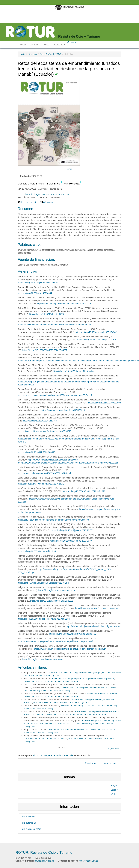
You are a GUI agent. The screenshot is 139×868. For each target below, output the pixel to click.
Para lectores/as (28, 817)
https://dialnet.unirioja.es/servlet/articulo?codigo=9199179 (64, 304)
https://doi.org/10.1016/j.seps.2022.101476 (38, 283)
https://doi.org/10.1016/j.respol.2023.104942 (96, 332)
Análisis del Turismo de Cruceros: (103, 694)
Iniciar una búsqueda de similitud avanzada (53, 755)
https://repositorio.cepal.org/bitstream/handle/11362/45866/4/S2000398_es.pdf (54, 325)
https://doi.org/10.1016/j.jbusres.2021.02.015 (43, 659)
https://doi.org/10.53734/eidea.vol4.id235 (37, 551)
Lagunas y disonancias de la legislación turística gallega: (74, 673)
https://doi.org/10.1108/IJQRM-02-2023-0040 (71, 541)
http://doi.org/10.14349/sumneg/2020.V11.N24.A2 (41, 484)
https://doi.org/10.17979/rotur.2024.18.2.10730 (47, 194)
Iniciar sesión (110, 763)
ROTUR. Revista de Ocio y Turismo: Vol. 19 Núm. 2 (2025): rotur (76, 715)
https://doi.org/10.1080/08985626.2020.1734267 (45, 350)
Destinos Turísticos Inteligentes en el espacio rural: (85, 688)
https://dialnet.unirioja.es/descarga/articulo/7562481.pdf (43, 583)
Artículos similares (32, 667)
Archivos (34, 45)
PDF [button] (69, 169)
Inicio (22, 54)
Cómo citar (47, 202)
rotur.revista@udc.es (44, 861)
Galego (115, 794)
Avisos (46, 45)
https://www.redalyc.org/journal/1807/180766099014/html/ (45, 473)
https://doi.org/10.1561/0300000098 (104, 403)
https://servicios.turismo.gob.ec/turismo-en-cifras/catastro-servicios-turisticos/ (54, 520)
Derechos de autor (28, 202)
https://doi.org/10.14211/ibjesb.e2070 (46, 314)
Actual (23, 45)
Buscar (72, 42)
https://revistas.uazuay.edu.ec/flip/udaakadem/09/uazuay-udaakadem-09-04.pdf (55, 395)
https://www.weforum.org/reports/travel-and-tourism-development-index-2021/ (70, 649)
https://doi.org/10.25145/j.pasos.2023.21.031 (72, 530)
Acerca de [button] (59, 45)
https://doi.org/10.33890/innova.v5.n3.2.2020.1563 (73, 634)
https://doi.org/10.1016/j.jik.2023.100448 (36, 452)
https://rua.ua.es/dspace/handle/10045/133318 (63, 410)
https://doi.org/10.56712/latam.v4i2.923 (57, 590)
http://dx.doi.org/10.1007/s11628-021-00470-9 (97, 608)
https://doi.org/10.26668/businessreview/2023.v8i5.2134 (44, 619)
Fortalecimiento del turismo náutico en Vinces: (45, 739)
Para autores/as (28, 823)
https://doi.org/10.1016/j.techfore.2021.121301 (52, 601)
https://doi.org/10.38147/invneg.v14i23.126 (97, 340)
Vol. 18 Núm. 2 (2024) (51, 54)
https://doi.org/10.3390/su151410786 (40, 421)
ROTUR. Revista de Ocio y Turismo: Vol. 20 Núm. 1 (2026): (51, 682)
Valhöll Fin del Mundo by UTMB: (76, 706)
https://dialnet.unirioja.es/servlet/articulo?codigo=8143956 (93, 626)
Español (114, 790)
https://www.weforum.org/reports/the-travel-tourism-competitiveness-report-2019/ (55, 641)
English (115, 785)
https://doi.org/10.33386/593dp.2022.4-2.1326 (84, 491)
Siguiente (114, 749)
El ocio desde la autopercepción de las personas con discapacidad (83, 679)
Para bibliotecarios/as (31, 829)
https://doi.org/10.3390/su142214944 (35, 293)
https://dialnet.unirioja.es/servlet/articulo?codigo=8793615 (45, 431)
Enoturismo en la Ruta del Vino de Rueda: (69, 730)
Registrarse (91, 763)
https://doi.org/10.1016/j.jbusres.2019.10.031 (74, 371)
